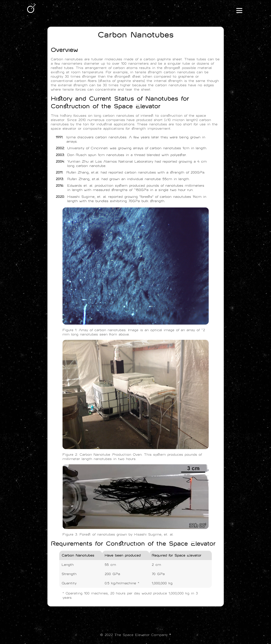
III (239, 11)
